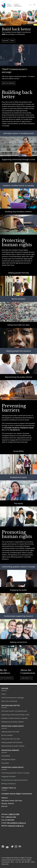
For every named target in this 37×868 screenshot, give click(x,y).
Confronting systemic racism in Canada (18, 567)
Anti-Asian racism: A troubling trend (19, 133)
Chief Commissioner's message (13, 698)
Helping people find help (18, 273)
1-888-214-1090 (14, 814)
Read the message (9, 83)
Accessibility (18, 451)
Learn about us (26, 678)
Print (12, 41)
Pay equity (18, 503)
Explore (5, 41)
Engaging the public (18, 590)
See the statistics (7, 678)
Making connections (18, 642)
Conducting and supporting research (15, 780)
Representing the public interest (18, 377)
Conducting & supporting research (19, 616)
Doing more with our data (18, 325)
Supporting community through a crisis (19, 159)
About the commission (9, 701)
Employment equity (18, 477)
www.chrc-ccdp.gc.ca (16, 826)
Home (4, 694)
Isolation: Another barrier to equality (18, 185)
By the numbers (18, 299)
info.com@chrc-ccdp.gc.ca (16, 823)
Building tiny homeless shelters (18, 212)
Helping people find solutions (19, 351)
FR (30, 5)
